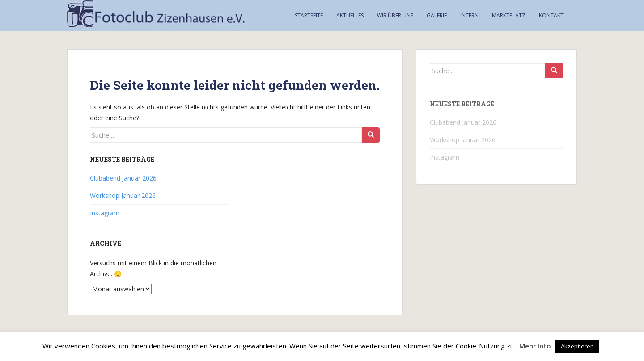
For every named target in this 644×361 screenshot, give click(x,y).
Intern (469, 15)
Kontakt (551, 15)
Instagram (105, 213)
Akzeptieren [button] (577, 346)
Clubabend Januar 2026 (123, 178)
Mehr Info (535, 346)
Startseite (309, 15)
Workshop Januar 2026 (123, 195)
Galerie (437, 15)
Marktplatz (509, 15)
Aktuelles (350, 15)
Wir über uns (395, 15)
